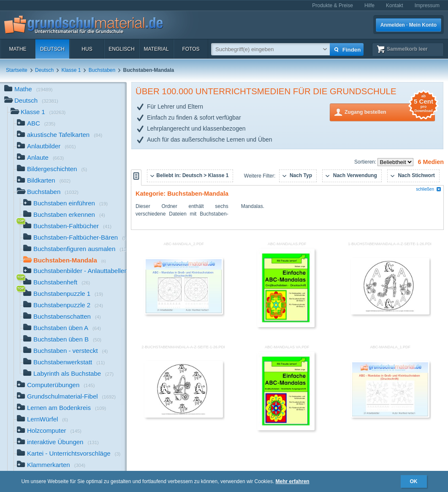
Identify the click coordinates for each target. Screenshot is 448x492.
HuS (87, 49)
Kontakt (395, 5)
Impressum (427, 5)
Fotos (191, 49)
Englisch (121, 49)
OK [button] (414, 481)
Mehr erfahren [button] (293, 481)
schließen (429, 189)
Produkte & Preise (333, 5)
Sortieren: (366, 162)
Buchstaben (102, 70)
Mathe (18, 49)
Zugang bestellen (390, 111)
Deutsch (52, 49)
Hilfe (369, 5)
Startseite (17, 70)
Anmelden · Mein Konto (409, 25)
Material (156, 49)
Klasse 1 (71, 70)
